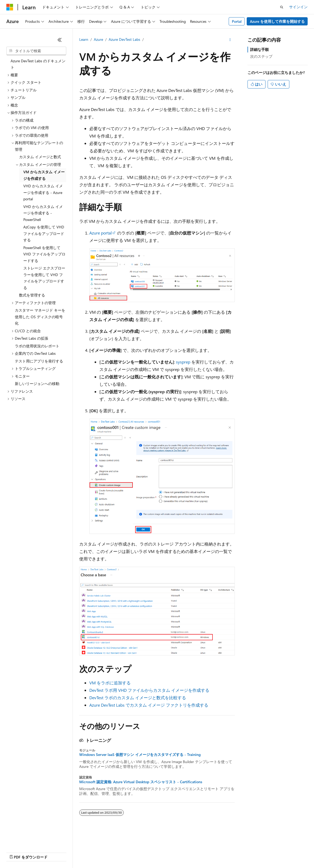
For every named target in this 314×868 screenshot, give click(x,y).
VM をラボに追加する (110, 683)
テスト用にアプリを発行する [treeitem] (39, 361)
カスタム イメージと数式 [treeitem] (40, 157)
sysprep (183, 362)
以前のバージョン (47, 852)
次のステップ (261, 56)
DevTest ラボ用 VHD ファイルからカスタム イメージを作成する (149, 690)
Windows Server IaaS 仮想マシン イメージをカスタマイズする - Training (140, 755)
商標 (245, 852)
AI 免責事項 (16, 852)
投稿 (93, 852)
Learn (84, 39)
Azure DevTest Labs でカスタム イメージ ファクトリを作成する (149, 705)
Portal (237, 21)
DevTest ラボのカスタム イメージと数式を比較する (138, 697)
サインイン (298, 7)
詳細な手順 (259, 49)
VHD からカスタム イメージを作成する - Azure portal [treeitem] (43, 192)
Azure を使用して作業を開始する (277, 21)
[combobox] (36, 51)
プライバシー (114, 852)
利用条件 (228, 852)
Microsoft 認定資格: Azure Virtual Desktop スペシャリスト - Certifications (141, 782)
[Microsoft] (10, 7)
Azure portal (101, 233)
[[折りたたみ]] (60, 40)
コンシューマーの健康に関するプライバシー (173, 852)
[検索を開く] (282, 7)
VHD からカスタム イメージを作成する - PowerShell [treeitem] (43, 213)
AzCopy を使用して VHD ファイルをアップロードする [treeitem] (44, 233)
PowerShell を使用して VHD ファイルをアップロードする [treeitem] (44, 254)
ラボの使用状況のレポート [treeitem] (37, 346)
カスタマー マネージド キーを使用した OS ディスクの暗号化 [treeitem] (40, 317)
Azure (98, 39)
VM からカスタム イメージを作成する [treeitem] (44, 175)
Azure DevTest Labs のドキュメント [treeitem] (38, 64)
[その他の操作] (230, 40)
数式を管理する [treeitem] (32, 295)
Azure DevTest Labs (124, 39)
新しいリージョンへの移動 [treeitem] (37, 384)
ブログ (74, 852)
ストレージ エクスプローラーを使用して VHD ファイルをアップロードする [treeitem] (44, 278)
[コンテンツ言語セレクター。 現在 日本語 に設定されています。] (17, 839)
